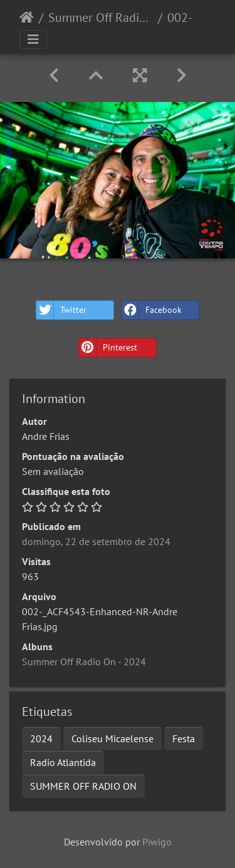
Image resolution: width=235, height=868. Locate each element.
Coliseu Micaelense (112, 738)
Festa (184, 738)
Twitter (61, 310)
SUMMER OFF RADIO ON (83, 786)
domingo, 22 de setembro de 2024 (96, 541)
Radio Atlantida (63, 762)
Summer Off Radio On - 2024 (101, 18)
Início (27, 18)
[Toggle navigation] (33, 39)
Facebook (152, 310)
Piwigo (157, 842)
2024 (41, 738)
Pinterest (108, 348)
